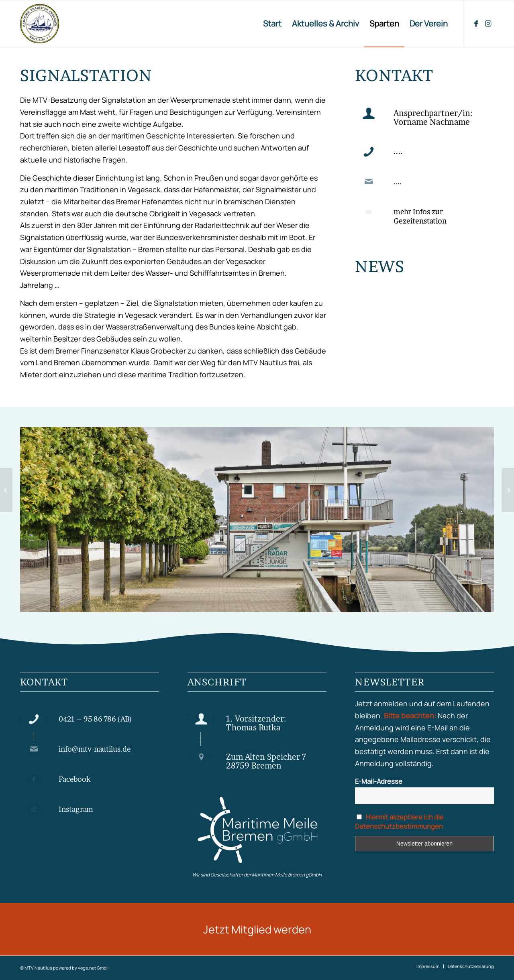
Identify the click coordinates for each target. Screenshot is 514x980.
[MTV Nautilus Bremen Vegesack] (71, 24)
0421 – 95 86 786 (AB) (95, 719)
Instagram (76, 809)
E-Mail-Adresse (379, 781)
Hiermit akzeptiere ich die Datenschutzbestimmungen (399, 821)
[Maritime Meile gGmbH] (257, 831)
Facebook (75, 779)
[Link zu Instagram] (488, 23)
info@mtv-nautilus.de (95, 749)
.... (398, 182)
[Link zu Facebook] (476, 23)
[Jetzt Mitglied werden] (257, 929)
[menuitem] (272, 24)
